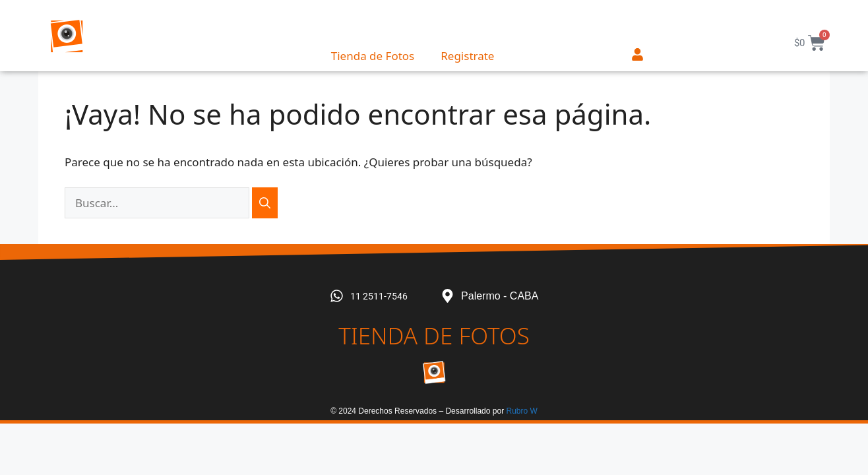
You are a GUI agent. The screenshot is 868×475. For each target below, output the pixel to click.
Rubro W (521, 411)
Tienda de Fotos (373, 56)
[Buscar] (265, 203)
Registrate (467, 56)
